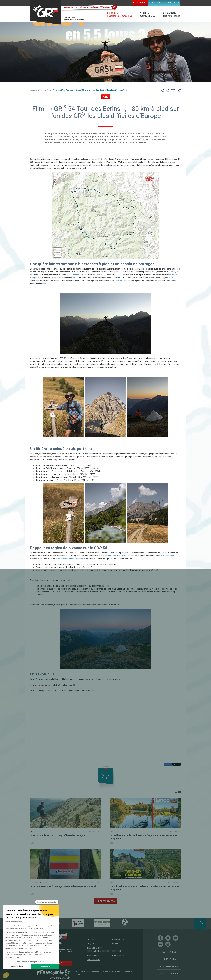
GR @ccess (93, 944)
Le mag (116, 944)
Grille (176, 792)
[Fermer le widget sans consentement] (47, 902)
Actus (49, 90)
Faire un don (140, 3)
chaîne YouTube (123, 281)
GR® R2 (75, 278)
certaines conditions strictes (70, 559)
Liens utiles (169, 959)
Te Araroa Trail (77, 275)
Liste (180, 792)
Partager (168, 764)
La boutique (156, 3)
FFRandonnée (91, 971)
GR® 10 (172, 272)
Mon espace (93, 955)
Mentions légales (114, 971)
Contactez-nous (169, 974)
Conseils (117, 951)
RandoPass (118, 939)
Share (33, 843)
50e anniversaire (168, 556)
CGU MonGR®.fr (127, 971)
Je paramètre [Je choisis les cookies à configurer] (17, 966)
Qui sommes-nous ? (169, 967)
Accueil (33, 90)
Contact (77, 974)
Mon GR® (46, 12)
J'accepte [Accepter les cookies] (45, 966)
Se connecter (172, 3)
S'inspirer (41, 90)
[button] (6, 975)
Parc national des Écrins (115, 556)
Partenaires (169, 952)
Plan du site (102, 971)
